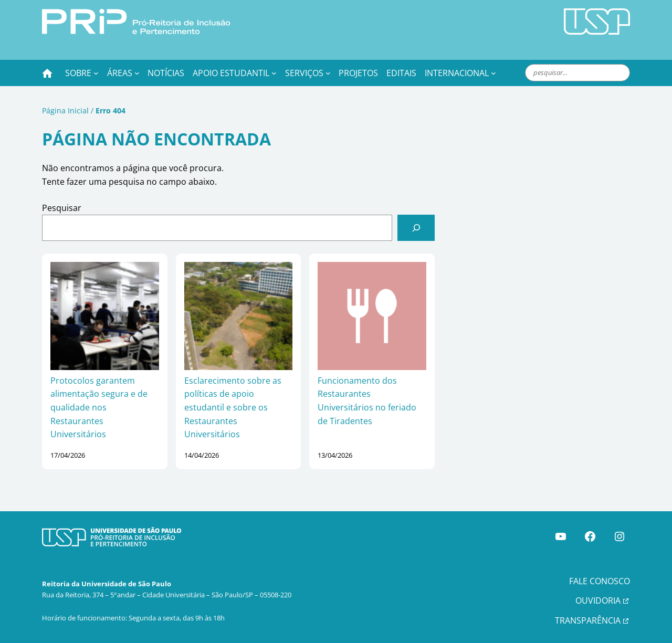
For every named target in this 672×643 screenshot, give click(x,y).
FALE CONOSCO (600, 581)
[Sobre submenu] (96, 73)
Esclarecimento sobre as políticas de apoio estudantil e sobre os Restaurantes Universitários (233, 407)
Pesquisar (62, 208)
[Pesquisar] (416, 228)
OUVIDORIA (598, 600)
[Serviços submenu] (328, 73)
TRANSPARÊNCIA (588, 620)
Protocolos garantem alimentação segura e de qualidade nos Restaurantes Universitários (99, 407)
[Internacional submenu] (493, 73)
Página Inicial (65, 110)
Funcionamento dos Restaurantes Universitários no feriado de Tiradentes (367, 401)
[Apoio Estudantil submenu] (274, 73)
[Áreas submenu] (137, 73)
